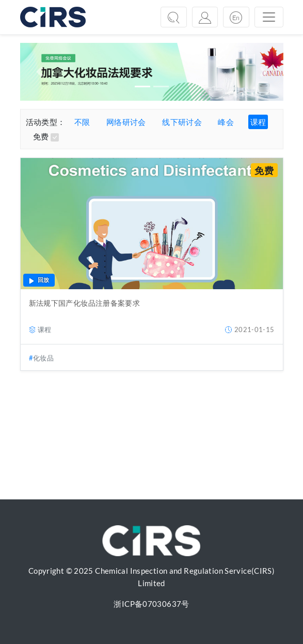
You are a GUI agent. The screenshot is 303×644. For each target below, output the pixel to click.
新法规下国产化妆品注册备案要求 (85, 303)
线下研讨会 (182, 122)
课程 (258, 122)
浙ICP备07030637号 (151, 604)
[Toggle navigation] (269, 17)
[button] (40, 72)
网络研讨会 (126, 122)
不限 (82, 122)
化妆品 (43, 358)
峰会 (226, 122)
